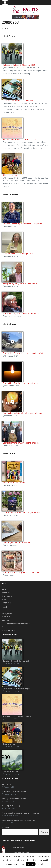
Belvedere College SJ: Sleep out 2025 (19, 65)
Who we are (6, 593)
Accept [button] (30, 864)
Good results (6, 784)
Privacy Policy (7, 614)
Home (4, 589)
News (4, 599)
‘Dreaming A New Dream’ (14, 483)
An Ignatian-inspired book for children (20, 139)
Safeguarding (7, 603)
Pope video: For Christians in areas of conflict (23, 353)
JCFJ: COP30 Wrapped (11, 772)
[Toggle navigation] (5, 2)
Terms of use (6, 620)
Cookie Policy (6, 617)
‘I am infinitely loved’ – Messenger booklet (22, 512)
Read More (41, 864)
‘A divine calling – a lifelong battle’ (18, 254)
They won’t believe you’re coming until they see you (20, 813)
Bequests (5, 627)
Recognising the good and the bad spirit (21, 283)
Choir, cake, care (10, 175)
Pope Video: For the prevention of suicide (22, 383)
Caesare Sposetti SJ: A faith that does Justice (22, 224)
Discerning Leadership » (22, 852)
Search (5, 828)
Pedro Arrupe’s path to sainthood (14, 792)
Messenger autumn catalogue (16, 542)
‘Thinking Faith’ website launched (14, 799)
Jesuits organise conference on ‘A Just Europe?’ (18, 820)
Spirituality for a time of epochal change (21, 443)
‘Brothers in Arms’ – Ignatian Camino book (22, 572)
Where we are (7, 596)
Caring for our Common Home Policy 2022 (17, 623)
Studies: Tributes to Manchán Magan (19, 101)
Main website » (18, 847)
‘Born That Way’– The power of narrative (21, 313)
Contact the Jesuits (8, 630)
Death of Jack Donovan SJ (11, 806)
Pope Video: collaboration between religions (23, 413)
